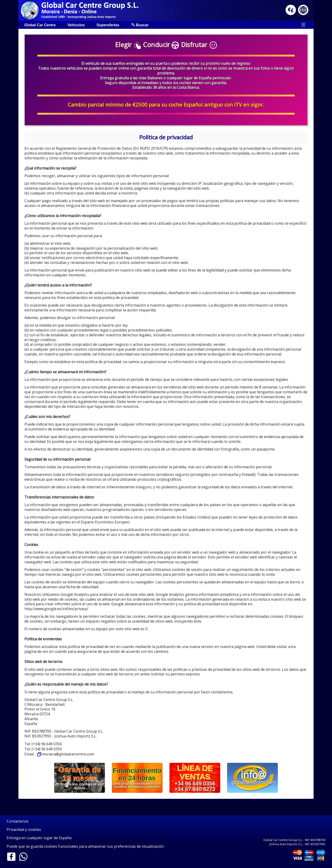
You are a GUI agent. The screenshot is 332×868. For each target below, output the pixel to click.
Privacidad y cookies (24, 829)
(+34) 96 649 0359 (47, 749)
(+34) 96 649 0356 (47, 744)
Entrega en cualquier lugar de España (39, 838)
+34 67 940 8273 (195, 789)
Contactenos (18, 821)
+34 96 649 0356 (195, 784)
